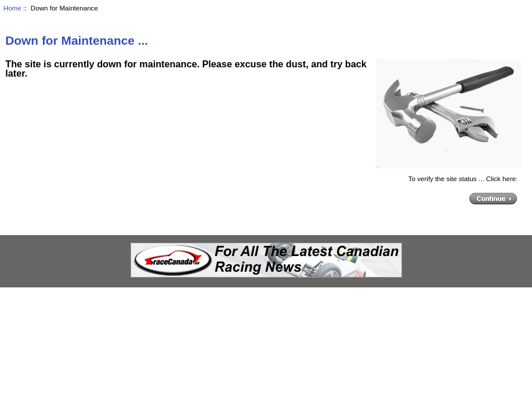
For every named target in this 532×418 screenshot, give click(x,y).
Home (12, 8)
